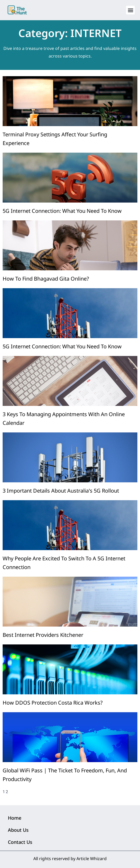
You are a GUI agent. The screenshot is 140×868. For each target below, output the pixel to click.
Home (15, 818)
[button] (130, 10)
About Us (18, 830)
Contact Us (20, 842)
